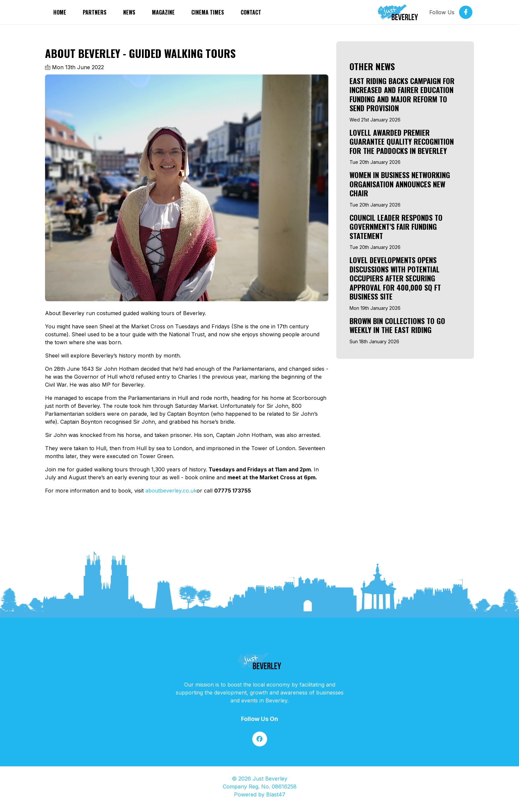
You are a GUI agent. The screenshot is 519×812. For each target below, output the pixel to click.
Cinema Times (208, 12)
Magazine (163, 12)
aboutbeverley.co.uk (171, 491)
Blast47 (276, 794)
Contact (251, 12)
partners (95, 12)
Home (60, 12)
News (129, 12)
